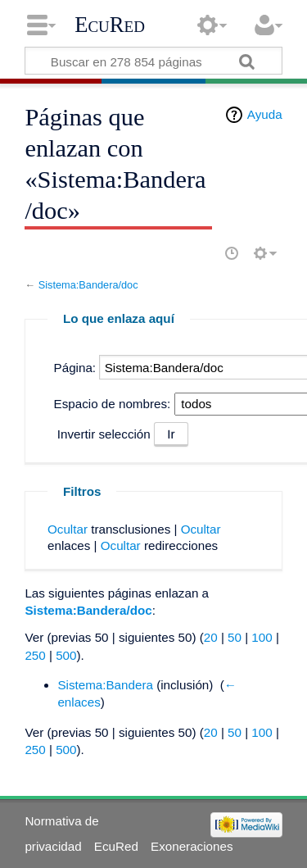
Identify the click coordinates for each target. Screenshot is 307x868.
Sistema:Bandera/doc (88, 285)
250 (35, 655)
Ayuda (265, 114)
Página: (75, 368)
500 (66, 655)
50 (235, 637)
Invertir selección (104, 434)
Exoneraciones (192, 846)
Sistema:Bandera (105, 685)
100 (262, 637)
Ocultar (68, 529)
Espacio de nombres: (113, 404)
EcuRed (110, 25)
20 (211, 637)
